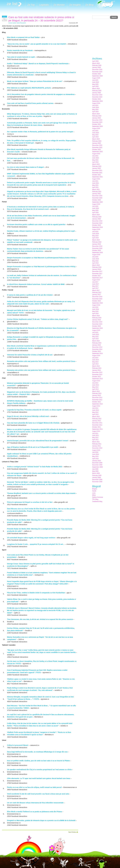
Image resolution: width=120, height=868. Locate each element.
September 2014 (97, 353)
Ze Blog (89, 5)
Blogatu (95, 489)
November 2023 (97, 122)
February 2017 (97, 292)
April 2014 (95, 364)
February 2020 (97, 217)
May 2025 (95, 84)
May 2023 (95, 135)
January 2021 (97, 194)
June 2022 (96, 158)
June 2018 (96, 259)
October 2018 (97, 250)
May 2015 (95, 337)
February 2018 (97, 267)
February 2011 (97, 444)
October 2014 (97, 351)
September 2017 (97, 278)
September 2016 (97, 303)
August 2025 (96, 78)
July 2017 (95, 282)
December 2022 (97, 145)
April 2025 (95, 86)
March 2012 (96, 417)
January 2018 (97, 269)
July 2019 (95, 232)
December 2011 (97, 423)
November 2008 (97, 482)
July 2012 (95, 408)
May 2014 (95, 362)
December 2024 (97, 95)
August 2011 (96, 431)
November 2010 (97, 448)
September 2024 (97, 101)
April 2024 (95, 112)
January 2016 (97, 320)
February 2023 (97, 141)
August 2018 (96, 255)
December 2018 (97, 246)
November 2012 (97, 400)
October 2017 (97, 276)
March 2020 (96, 215)
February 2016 (97, 318)
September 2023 (97, 126)
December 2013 (97, 372)
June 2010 (96, 454)
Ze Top (31, 5)
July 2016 (95, 307)
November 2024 (97, 97)
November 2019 (97, 223)
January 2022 (97, 168)
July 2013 (95, 383)
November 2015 (97, 324)
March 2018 (96, 265)
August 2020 (96, 204)
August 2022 (96, 154)
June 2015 (96, 335)
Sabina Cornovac (98, 497)
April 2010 (95, 459)
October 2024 (97, 99)
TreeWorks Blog (97, 501)
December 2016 (97, 297)
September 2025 (97, 76)
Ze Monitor (59, 5)
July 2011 (95, 433)
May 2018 (95, 261)
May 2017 (95, 286)
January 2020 (97, 219)
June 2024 (96, 107)
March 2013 (96, 391)
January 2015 (97, 345)
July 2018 (95, 257)
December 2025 (97, 70)
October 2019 (97, 225)
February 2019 (97, 242)
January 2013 (97, 396)
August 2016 (96, 305)
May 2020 (95, 210)
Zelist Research (21, 23)
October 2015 (97, 326)
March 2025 (96, 89)
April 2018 (95, 263)
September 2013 (97, 379)
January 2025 (97, 93)
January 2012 (97, 421)
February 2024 (97, 116)
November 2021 (97, 173)
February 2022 (97, 166)
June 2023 (96, 133)
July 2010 (95, 452)
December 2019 (97, 221)
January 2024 (97, 118)
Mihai (94, 495)
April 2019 (95, 238)
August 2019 (96, 229)
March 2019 (96, 240)
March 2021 (96, 189)
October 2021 (97, 175)
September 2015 (97, 328)
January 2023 (97, 143)
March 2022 (96, 164)
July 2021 (95, 181)
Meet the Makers (105, 5)
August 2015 (96, 330)
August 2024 (96, 103)
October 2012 (97, 402)
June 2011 (96, 435)
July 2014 (95, 358)
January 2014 (97, 370)
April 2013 (95, 389)
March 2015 (96, 341)
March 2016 (96, 316)
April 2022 (95, 162)
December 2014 (97, 347)
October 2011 (97, 427)
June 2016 (96, 309)
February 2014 (97, 368)
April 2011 (95, 440)
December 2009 (97, 463)
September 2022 (97, 152)
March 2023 (96, 139)
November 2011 (97, 425)
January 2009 (97, 478)
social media (12, 23)
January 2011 (97, 446)
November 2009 (97, 465)
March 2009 (96, 473)
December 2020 (97, 196)
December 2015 (97, 322)
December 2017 (97, 271)
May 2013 (95, 387)
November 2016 (97, 299)
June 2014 (96, 360)
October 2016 (97, 301)
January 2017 (97, 295)
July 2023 (95, 131)
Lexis (94, 493)
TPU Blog (95, 499)
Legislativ (44, 5)
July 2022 (95, 156)
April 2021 (95, 187)
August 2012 (96, 406)
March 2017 (96, 290)
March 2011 (96, 442)
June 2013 (96, 385)
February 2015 (97, 343)
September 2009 (97, 467)
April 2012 (95, 414)
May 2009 (95, 471)
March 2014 (96, 366)
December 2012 (97, 398)
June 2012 (96, 410)
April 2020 (95, 213)
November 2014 (97, 349)
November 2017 (97, 274)
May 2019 (95, 236)
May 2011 (95, 438)
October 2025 (97, 74)
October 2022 (97, 150)
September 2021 (97, 177)
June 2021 (96, 183)
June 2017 (96, 284)
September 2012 (97, 404)
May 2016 (95, 311)
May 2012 (95, 412)
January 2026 (97, 68)
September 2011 (97, 429)
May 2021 (95, 185)
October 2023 (97, 124)
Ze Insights (75, 5)
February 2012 (97, 419)
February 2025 (97, 91)
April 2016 (95, 314)
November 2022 (97, 147)
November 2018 (97, 248)
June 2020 (96, 208)
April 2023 (95, 137)
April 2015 (95, 339)
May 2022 (95, 160)
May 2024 (95, 110)
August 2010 (96, 450)
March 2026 (96, 63)
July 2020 (95, 206)
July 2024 (95, 105)
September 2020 (97, 202)
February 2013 (97, 393)
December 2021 (97, 171)
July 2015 (95, 332)
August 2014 (96, 356)
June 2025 (96, 82)
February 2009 (97, 475)
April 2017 (95, 288)
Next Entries (72, 832)
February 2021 (97, 192)
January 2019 (97, 244)
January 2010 (97, 461)
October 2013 (97, 377)
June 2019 (96, 234)
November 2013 (97, 374)
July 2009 (95, 469)
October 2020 (97, 200)
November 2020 (97, 198)
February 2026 (97, 65)
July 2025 (95, 80)
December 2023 (97, 120)
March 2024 (96, 114)
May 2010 (95, 456)
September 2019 (97, 227)
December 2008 (97, 480)
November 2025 (97, 72)
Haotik (94, 491)
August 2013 (96, 381)
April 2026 (95, 61)
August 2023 (96, 128)
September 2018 (97, 253)
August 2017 (96, 280)
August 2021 (96, 179)
